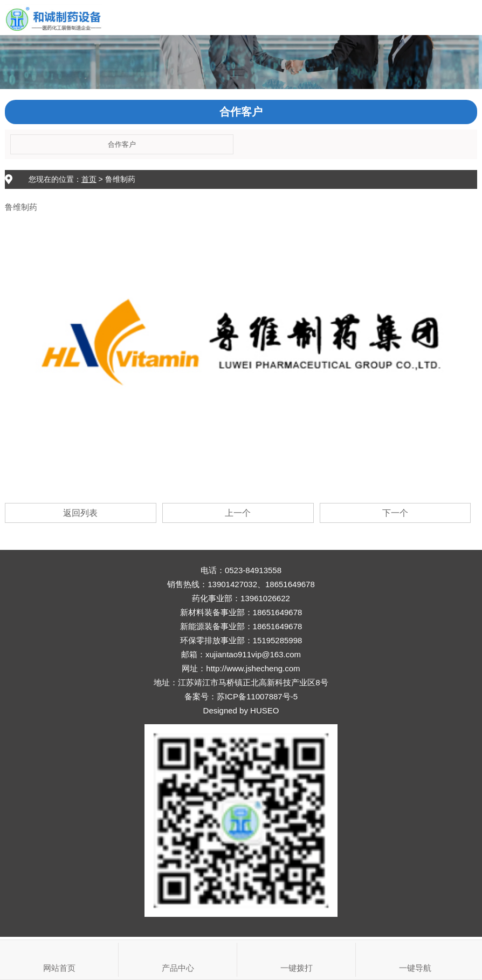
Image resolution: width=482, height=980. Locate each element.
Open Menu (464, 18)
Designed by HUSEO (241, 710)
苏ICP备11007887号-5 (257, 696)
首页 (89, 179)
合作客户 (122, 144)
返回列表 (80, 513)
